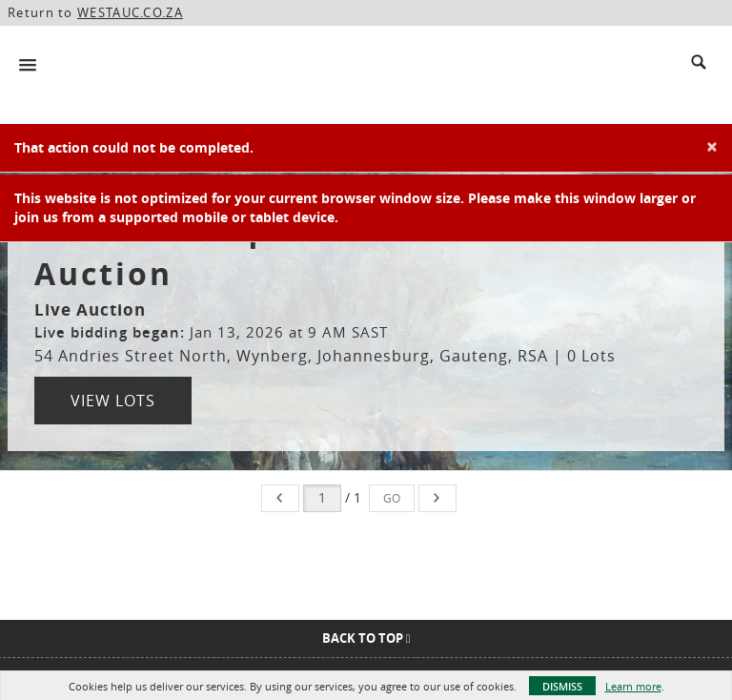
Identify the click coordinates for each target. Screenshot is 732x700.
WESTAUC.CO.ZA (130, 12)
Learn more (633, 686)
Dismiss (562, 686)
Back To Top (366, 638)
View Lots (113, 401)
